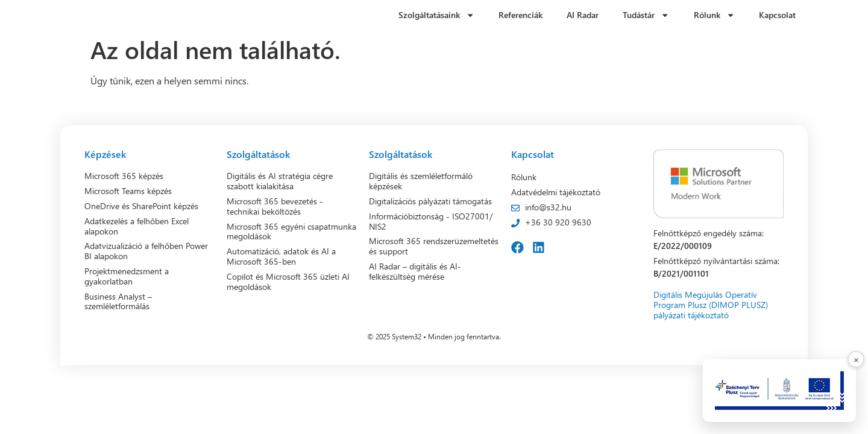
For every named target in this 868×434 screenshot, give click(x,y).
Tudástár (646, 15)
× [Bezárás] (856, 359)
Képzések (105, 154)
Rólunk (714, 15)
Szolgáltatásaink (436, 15)
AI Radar (583, 15)
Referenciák (520, 15)
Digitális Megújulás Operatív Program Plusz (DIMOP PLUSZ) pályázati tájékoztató (711, 305)
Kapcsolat (777, 15)
